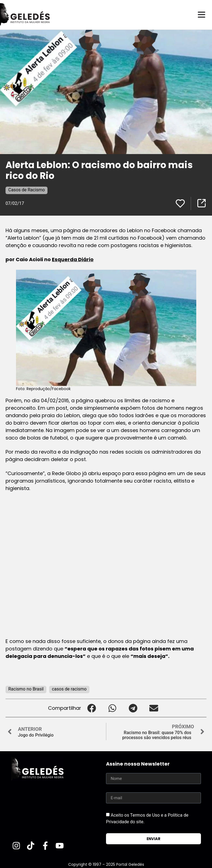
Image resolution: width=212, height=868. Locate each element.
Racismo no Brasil (26, 689)
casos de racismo (69, 689)
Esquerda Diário (73, 259)
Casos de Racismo (26, 190)
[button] (92, 708)
